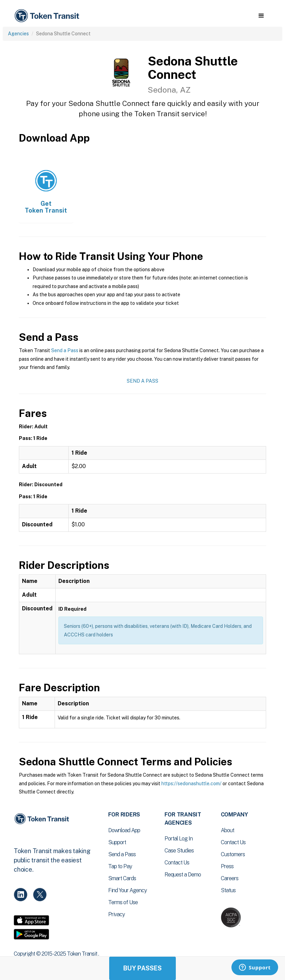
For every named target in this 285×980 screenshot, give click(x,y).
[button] (261, 16)
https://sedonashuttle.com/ (191, 784)
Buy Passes (142, 968)
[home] (48, 16)
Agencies (18, 34)
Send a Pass (65, 350)
